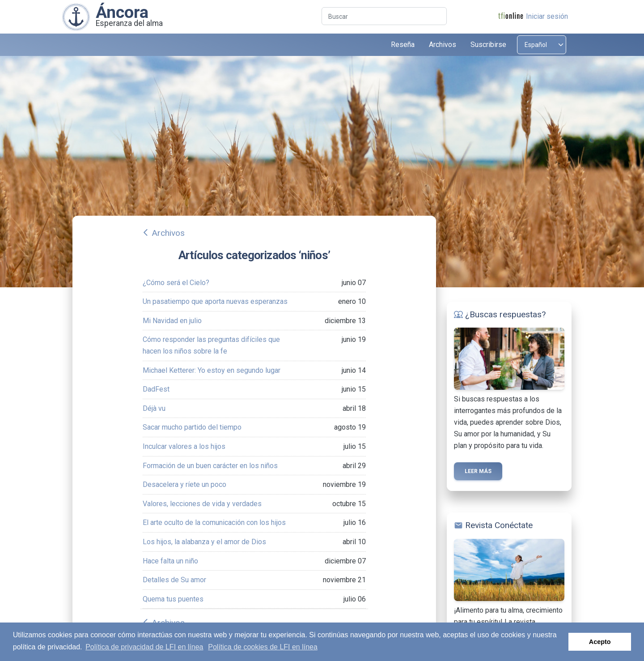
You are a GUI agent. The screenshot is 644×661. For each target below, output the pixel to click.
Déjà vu (154, 408)
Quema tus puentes (173, 599)
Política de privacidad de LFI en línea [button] (144, 647)
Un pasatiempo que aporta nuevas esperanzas (215, 301)
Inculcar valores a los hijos (184, 446)
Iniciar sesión (547, 16)
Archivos (168, 233)
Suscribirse (488, 45)
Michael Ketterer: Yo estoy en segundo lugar (212, 370)
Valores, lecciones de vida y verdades (202, 504)
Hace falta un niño (170, 561)
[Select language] (542, 45)
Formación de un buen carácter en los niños (210, 466)
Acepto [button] (600, 642)
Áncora (122, 12)
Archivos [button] (443, 45)
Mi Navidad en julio (172, 321)
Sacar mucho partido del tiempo (192, 427)
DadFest (156, 389)
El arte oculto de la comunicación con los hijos (214, 522)
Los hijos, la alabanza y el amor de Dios (204, 542)
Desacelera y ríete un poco (184, 484)
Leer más (478, 471)
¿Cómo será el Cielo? (176, 283)
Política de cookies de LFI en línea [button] (263, 647)
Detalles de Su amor (174, 580)
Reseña (403, 45)
